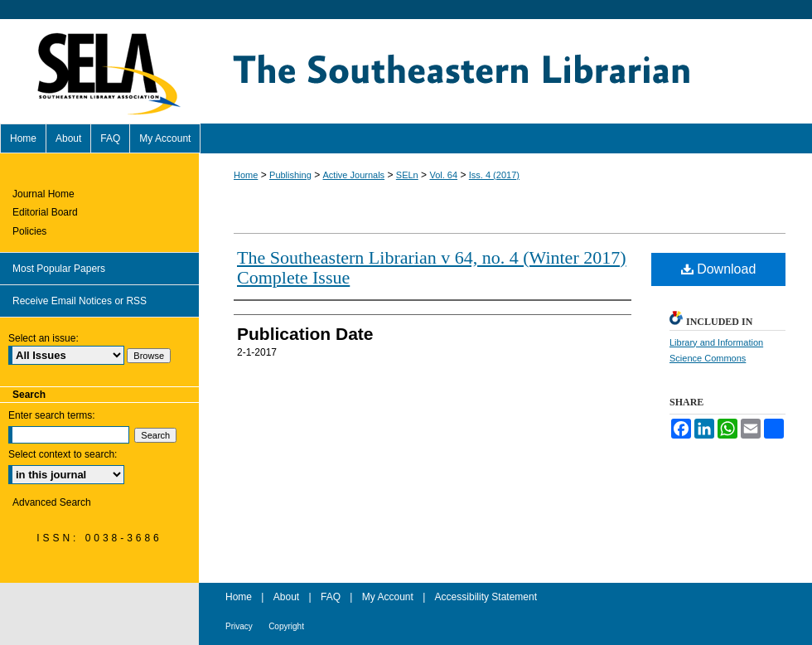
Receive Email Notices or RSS (80, 301)
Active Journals (354, 175)
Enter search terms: (52, 415)
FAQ (331, 597)
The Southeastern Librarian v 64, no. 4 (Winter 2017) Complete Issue (432, 267)
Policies (29, 231)
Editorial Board (45, 212)
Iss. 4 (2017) (494, 175)
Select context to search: (63, 454)
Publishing (290, 175)
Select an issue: (43, 338)
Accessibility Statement (486, 597)
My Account (388, 597)
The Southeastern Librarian (505, 71)
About (286, 597)
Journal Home (43, 194)
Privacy (239, 626)
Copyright (286, 626)
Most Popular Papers (59, 269)
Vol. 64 (443, 175)
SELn (407, 175)
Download (719, 269)
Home (246, 175)
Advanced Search (52, 502)
